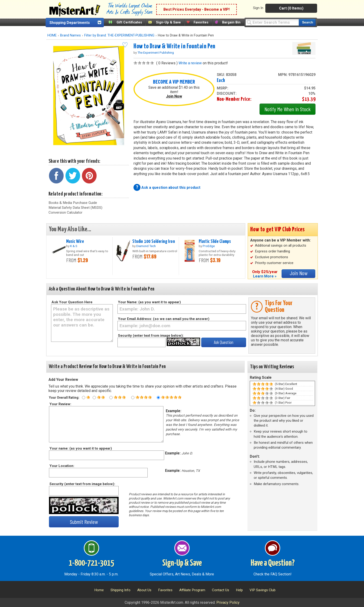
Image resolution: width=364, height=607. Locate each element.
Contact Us (221, 590)
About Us (144, 590)
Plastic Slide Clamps (215, 241)
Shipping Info (120, 590)
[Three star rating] (111, 398)
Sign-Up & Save (168, 22)
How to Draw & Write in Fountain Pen (174, 46)
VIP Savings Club (263, 590)
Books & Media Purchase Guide (73, 203)
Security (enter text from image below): (151, 336)
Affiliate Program (192, 590)
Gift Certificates (129, 22)
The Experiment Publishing (156, 52)
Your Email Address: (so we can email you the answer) (164, 319)
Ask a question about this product (171, 188)
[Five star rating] (158, 398)
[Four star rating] (133, 398)
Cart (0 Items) (291, 8)
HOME (52, 35)
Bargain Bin (231, 22)
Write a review (190, 63)
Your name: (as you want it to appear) (80, 448)
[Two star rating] (94, 398)
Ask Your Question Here (72, 302)
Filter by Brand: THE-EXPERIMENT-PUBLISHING (119, 35)
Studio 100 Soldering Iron (154, 241)
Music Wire (75, 241)
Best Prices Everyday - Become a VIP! (197, 9)
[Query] (272, 22)
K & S (74, 246)
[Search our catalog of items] (307, 22)
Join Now (174, 96)
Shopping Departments (70, 23)
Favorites (201, 22)
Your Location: (62, 466)
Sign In (258, 8)
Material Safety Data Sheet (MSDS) (75, 208)
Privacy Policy (228, 602)
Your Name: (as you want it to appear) (149, 302)
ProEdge (209, 246)
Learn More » (265, 276)
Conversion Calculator (65, 212)
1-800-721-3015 (91, 563)
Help (239, 590)
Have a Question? (273, 563)
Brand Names (70, 35)
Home (99, 590)
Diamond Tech (146, 246)
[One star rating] (84, 398)
